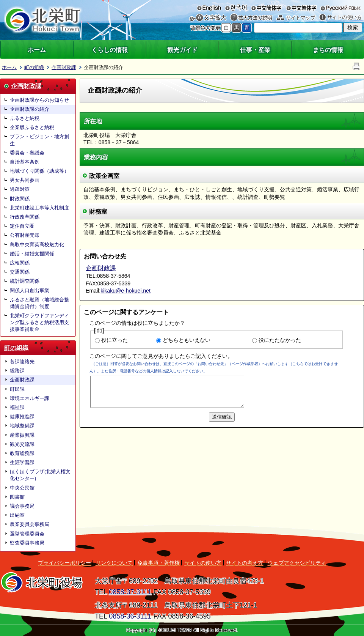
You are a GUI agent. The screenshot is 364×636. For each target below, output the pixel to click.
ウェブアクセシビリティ (297, 563)
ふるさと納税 (25, 118)
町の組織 (34, 67)
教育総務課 (22, 453)
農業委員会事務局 (30, 524)
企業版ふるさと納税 (32, 127)
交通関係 (20, 272)
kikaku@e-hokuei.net (126, 291)
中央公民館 (22, 488)
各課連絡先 (22, 361)
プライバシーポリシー (64, 563)
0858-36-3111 (130, 616)
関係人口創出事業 (30, 290)
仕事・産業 (255, 50)
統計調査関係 (25, 281)
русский (340, 8)
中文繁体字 (301, 8)
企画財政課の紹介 (30, 109)
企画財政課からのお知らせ (39, 100)
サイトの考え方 (245, 563)
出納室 (17, 515)
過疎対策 (20, 189)
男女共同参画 (25, 180)
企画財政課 (64, 67)
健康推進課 (22, 416)
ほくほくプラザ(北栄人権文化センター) (40, 475)
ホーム (37, 50)
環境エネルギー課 (30, 398)
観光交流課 (22, 444)
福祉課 (17, 407)
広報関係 (20, 263)
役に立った (115, 340)
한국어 (236, 8)
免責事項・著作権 (158, 563)
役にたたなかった (280, 340)
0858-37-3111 (130, 592)
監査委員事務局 (27, 543)
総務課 (17, 371)
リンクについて (114, 563)
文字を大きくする (212, 18)
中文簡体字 (266, 8)
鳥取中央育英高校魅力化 (37, 245)
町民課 (17, 389)
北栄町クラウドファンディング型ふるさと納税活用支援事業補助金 (39, 322)
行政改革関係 (25, 217)
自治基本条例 (25, 162)
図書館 (17, 497)
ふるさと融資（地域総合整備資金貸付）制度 (39, 303)
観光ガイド (182, 50)
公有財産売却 (25, 235)
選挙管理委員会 (27, 534)
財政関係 (20, 199)
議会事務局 (22, 506)
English (209, 8)
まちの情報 (328, 50)
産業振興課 (22, 435)
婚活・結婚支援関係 (32, 254)
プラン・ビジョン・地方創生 (39, 140)
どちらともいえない (187, 340)
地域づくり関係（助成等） (39, 171)
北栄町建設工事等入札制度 (39, 208)
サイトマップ (296, 18)
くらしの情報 (110, 50)
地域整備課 (22, 426)
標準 (226, 28)
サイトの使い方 (340, 18)
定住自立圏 (22, 226)
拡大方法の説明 (251, 18)
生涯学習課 (22, 462)
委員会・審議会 (27, 153)
